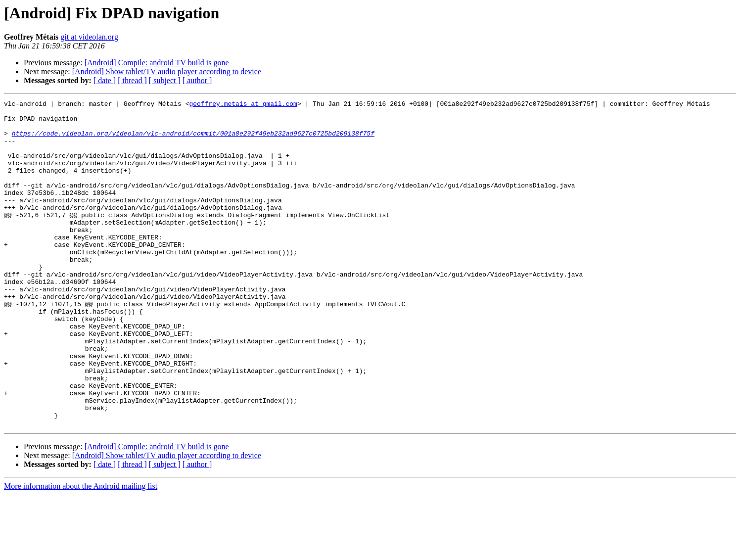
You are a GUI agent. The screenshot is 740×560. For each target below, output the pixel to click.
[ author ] (197, 80)
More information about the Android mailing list (81, 551)
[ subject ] (165, 80)
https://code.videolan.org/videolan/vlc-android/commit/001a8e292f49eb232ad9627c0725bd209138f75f (193, 140)
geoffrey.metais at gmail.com (243, 105)
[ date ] (105, 80)
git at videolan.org (89, 37)
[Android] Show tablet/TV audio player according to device (167, 71)
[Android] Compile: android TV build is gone (157, 63)
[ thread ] (132, 80)
